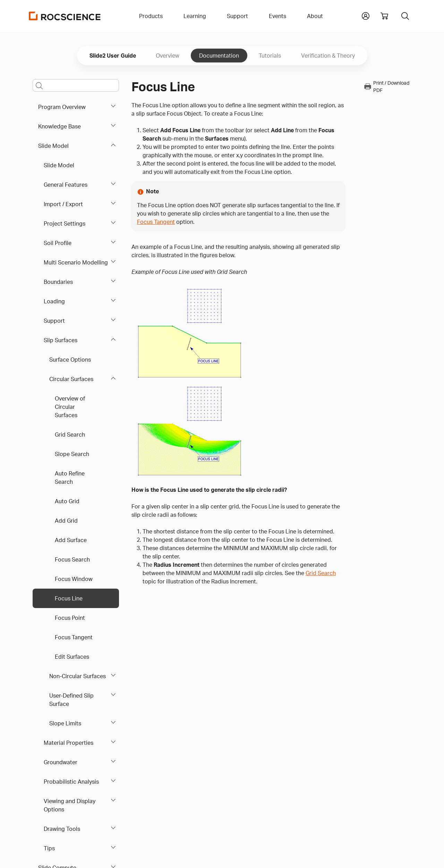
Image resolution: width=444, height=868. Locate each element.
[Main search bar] (76, 85)
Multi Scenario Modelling (76, 262)
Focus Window (74, 579)
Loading (54, 301)
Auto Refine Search (70, 478)
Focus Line (69, 598)
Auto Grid (67, 501)
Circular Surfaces (71, 379)
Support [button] (237, 16)
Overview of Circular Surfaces (70, 407)
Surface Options (70, 360)
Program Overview (62, 107)
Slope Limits (65, 723)
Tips (49, 848)
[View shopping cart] (384, 16)
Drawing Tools (62, 829)
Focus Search (72, 559)
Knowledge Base (59, 126)
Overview (168, 56)
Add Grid (66, 521)
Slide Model (53, 146)
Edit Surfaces (72, 657)
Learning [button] (195, 16)
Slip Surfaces (61, 340)
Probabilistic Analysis (71, 782)
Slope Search (72, 454)
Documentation (219, 56)
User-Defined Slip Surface (71, 700)
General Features (66, 185)
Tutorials (270, 56)
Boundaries (58, 282)
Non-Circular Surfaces (78, 676)
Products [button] (151, 16)
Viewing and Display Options (70, 805)
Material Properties (69, 743)
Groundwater (61, 762)
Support (54, 321)
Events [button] (277, 16)
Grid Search (70, 435)
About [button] (315, 16)
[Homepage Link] (65, 16)
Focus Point (70, 618)
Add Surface (71, 540)
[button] (366, 15)
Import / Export (63, 204)
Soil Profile (58, 243)
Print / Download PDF (386, 86)
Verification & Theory (328, 56)
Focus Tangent (74, 637)
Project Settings (65, 224)
